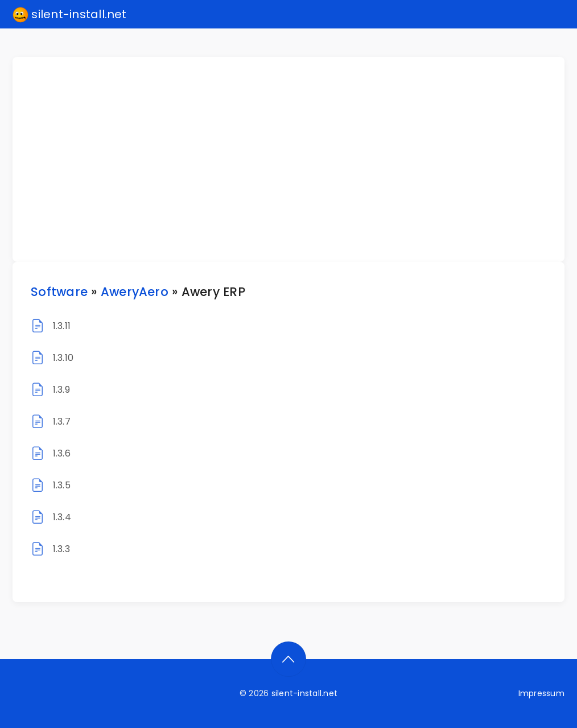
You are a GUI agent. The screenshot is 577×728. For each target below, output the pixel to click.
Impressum (541, 693)
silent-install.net (70, 15)
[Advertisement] (295, 159)
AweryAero (135, 292)
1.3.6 (62, 453)
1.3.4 (62, 517)
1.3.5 (62, 485)
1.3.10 (63, 358)
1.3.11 (62, 326)
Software (59, 292)
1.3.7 (62, 421)
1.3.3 (61, 549)
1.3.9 (61, 390)
